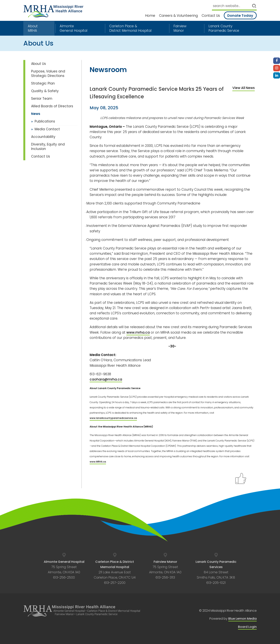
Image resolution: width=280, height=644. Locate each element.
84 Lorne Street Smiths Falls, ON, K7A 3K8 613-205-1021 (216, 572)
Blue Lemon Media (242, 619)
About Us (38, 64)
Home (150, 16)
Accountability (43, 137)
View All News (244, 88)
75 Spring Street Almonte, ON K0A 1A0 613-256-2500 (64, 570)
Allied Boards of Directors (52, 106)
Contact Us (211, 16)
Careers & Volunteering (178, 16)
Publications (45, 121)
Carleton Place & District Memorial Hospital (130, 28)
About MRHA (33, 28)
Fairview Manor (180, 28)
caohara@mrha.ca (106, 379)
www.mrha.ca (138, 332)
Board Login (247, 627)
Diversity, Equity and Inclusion (48, 147)
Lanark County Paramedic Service (224, 28)
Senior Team (42, 99)
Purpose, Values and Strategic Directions (48, 74)
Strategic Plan (43, 83)
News (36, 114)
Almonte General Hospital (73, 28)
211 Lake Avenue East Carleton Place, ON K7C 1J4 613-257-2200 (115, 572)
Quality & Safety (45, 91)
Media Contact (47, 129)
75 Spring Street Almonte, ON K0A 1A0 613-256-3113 (165, 570)
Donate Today (240, 15)
